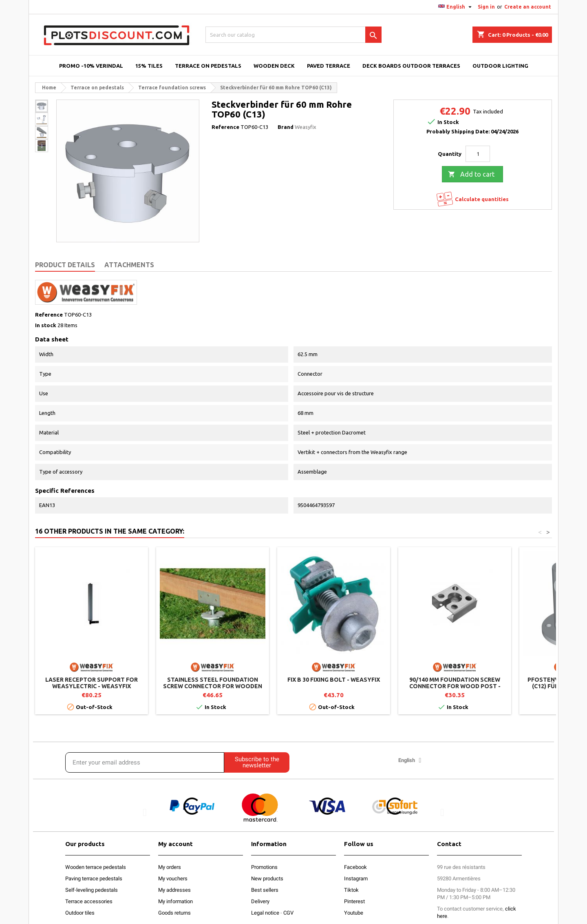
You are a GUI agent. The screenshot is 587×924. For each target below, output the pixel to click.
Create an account (528, 7)
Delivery (260, 901)
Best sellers (265, 890)
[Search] (294, 35)
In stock (46, 325)
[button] (145, 812)
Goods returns (174, 913)
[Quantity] (478, 154)
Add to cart (471, 175)
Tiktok (351, 890)
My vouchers (173, 879)
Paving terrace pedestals (94, 879)
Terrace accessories (89, 901)
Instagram (356, 879)
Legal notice (265, 913)
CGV (288, 913)
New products (267, 879)
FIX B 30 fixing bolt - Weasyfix (334, 680)
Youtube (354, 913)
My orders (170, 867)
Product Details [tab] (65, 265)
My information (175, 901)
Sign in (486, 7)
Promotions (264, 867)
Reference (225, 127)
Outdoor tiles (80, 913)
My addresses (174, 890)
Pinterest (354, 901)
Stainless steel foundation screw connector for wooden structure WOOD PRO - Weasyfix (213, 686)
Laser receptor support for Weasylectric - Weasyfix (92, 683)
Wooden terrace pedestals (96, 867)
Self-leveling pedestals (92, 890)
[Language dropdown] (456, 7)
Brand (286, 127)
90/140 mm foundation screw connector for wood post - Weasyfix (455, 686)
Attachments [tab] (129, 265)
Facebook (355, 867)
